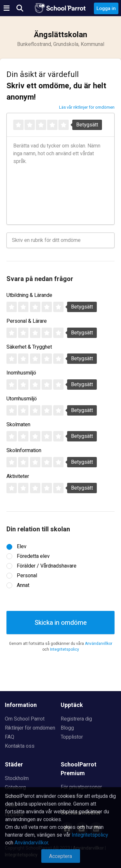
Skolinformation (24, 450)
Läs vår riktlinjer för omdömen (87, 107)
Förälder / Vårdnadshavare (47, 566)
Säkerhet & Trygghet (29, 347)
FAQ (10, 737)
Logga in (106, 8)
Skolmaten (18, 425)
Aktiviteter (18, 476)
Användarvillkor (99, 644)
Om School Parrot (25, 719)
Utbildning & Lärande (29, 295)
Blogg (67, 728)
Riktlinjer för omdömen (30, 728)
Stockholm (17, 778)
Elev (22, 547)
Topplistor (72, 737)
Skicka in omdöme (61, 623)
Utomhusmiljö (22, 399)
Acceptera (60, 856)
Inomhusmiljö (21, 373)
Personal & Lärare (27, 321)
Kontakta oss (20, 746)
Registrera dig (76, 719)
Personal (27, 576)
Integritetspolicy (65, 649)
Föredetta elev (33, 556)
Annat (23, 585)
